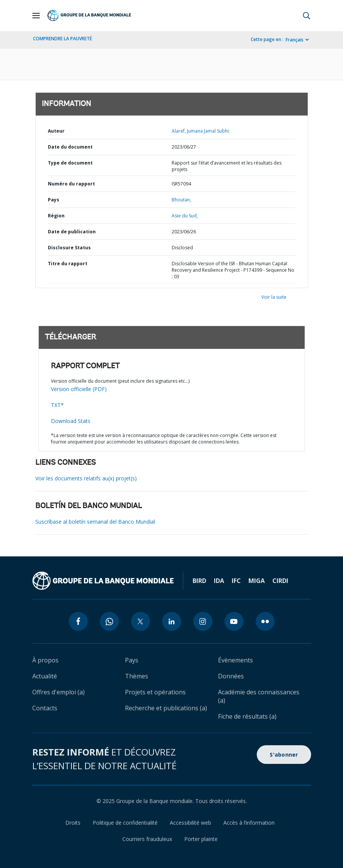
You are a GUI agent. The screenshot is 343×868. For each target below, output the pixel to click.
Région (56, 216)
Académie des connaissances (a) (259, 696)
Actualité (45, 676)
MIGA (257, 581)
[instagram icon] (203, 621)
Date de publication (72, 232)
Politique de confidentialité (125, 823)
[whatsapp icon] (109, 621)
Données (231, 676)
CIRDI (280, 581)
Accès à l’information (249, 823)
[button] (307, 16)
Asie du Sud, (185, 216)
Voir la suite (274, 297)
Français (295, 40)
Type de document (70, 163)
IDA (219, 581)
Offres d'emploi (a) (58, 692)
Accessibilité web (190, 823)
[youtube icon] (234, 621)
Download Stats (71, 421)
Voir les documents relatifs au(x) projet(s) (86, 478)
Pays (54, 200)
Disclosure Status (69, 248)
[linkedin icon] (172, 621)
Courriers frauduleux (147, 839)
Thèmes (137, 676)
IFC (236, 581)
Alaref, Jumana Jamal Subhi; (201, 131)
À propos (45, 660)
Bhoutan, (181, 200)
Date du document (70, 147)
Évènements (236, 660)
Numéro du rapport (71, 184)
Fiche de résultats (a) (247, 716)
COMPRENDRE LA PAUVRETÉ (62, 39)
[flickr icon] (265, 621)
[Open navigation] (36, 16)
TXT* (57, 405)
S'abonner (284, 755)
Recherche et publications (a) (166, 708)
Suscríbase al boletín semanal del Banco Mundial (95, 522)
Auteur (56, 131)
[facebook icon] (78, 621)
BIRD (199, 581)
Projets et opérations (155, 692)
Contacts (45, 708)
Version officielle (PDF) (79, 389)
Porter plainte (201, 839)
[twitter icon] (141, 621)
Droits (73, 823)
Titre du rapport (68, 264)
